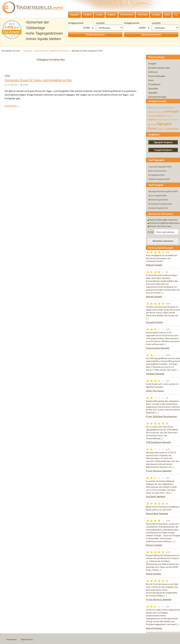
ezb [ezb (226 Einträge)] (165, 111)
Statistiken (153, 88)
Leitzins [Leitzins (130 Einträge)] (151, 119)
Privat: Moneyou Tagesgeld (159, 471)
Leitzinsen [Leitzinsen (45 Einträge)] (159, 120)
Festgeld (152, 64)
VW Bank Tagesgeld (155, 374)
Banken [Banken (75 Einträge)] (151, 107)
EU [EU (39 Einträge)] (162, 112)
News (7, 76)
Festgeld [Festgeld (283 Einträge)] (173, 111)
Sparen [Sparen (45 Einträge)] (169, 120)
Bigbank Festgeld (154, 265)
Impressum (11, 639)
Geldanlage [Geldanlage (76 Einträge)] (152, 116)
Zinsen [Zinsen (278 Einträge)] (152, 128)
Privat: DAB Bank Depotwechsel (161, 416)
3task (25, 85)
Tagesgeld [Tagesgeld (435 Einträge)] (164, 124)
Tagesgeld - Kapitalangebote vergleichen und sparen (46, 51)
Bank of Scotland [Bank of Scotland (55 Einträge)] (160, 108)
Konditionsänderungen (159, 68)
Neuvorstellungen (157, 76)
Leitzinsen (153, 72)
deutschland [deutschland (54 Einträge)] (170, 108)
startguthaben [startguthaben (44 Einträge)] (152, 124)
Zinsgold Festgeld (154, 322)
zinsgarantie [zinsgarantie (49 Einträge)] (161, 129)
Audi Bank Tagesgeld (156, 496)
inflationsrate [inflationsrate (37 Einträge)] (169, 116)
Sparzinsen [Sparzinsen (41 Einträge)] (175, 120)
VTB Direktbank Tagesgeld (158, 442)
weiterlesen (12, 106)
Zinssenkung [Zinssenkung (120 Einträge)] (172, 129)
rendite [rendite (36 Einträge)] (164, 120)
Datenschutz (27, 639)
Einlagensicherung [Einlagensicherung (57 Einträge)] (154, 112)
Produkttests (154, 84)
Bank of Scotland (154, 628)
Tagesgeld (153, 93)
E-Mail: (151, 232)
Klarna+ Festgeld (154, 545)
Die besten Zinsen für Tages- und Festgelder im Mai (38, 80)
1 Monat (109, 28)
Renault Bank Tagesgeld (157, 513)
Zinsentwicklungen (157, 97)
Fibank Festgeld (153, 574)
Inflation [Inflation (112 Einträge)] (161, 116)
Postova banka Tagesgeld (158, 348)
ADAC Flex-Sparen (155, 391)
